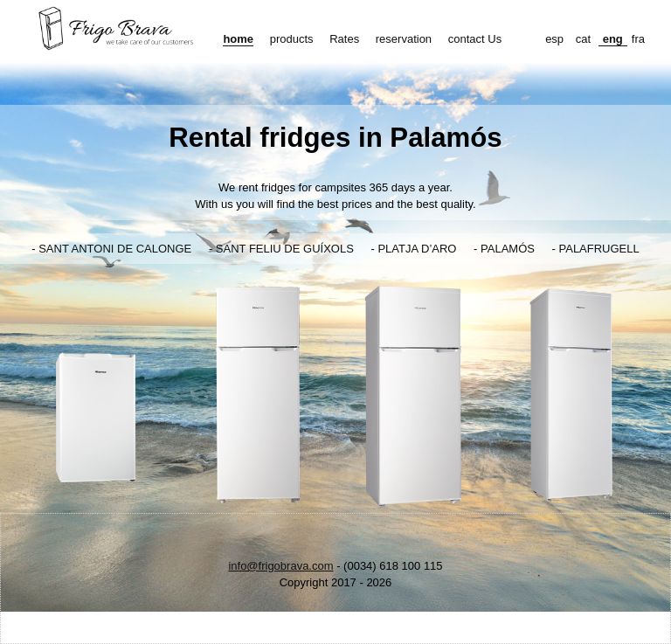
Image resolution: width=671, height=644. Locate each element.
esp (554, 39)
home (238, 39)
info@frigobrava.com (280, 566)
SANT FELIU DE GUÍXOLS (285, 249)
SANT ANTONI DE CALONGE (115, 249)
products (292, 39)
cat (583, 39)
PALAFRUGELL (599, 249)
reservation (404, 39)
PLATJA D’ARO (417, 249)
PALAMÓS (508, 249)
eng (613, 39)
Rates (344, 39)
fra (638, 39)
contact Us (475, 39)
